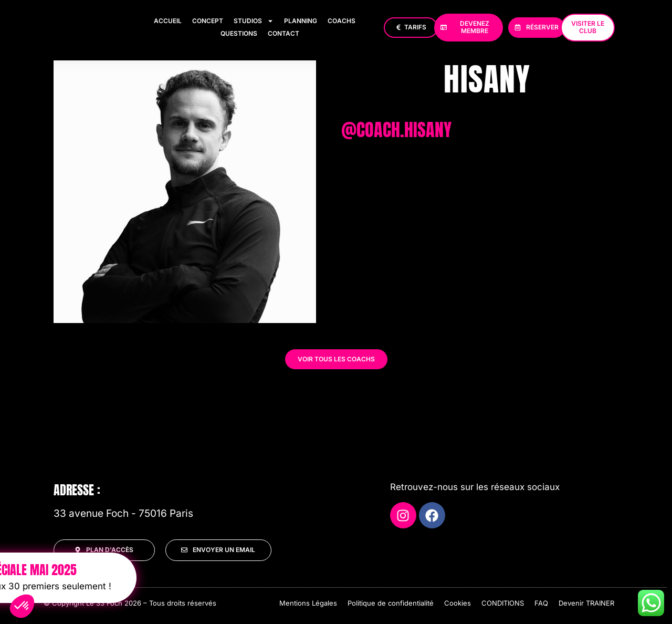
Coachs (342, 21)
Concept (208, 21)
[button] (22, 606)
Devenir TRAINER (586, 603)
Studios (254, 21)
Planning (301, 21)
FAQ (541, 603)
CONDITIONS (503, 603)
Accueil (168, 21)
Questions (239, 33)
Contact (283, 33)
